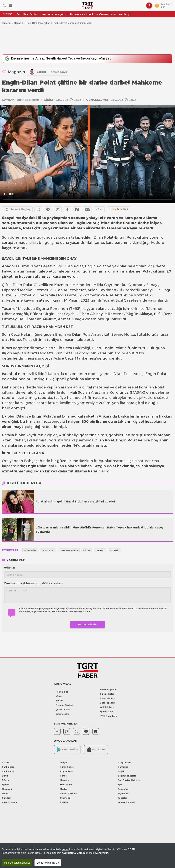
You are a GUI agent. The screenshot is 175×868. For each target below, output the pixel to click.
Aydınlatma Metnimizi (75, 853)
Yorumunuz (33, 584)
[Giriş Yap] (149, 6)
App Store (96, 750)
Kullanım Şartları (109, 690)
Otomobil (65, 799)
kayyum (9, 248)
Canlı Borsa (8, 768)
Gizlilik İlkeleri (107, 695)
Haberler (7, 23)
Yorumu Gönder (88, 625)
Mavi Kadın (66, 785)
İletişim (59, 701)
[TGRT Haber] (87, 6)
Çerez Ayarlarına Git (48, 863)
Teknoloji (123, 790)
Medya (64, 790)
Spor (121, 785)
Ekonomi (7, 790)
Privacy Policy (107, 699)
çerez (65, 849)
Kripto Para (66, 772)
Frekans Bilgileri (64, 706)
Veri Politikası (107, 708)
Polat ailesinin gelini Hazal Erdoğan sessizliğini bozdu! (75, 502)
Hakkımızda (62, 692)
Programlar (124, 763)
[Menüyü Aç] (11, 6)
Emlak (5, 794)
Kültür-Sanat (67, 768)
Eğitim (5, 785)
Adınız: (9, 568)
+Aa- (99, 210)
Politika (64, 803)
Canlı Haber (8, 772)
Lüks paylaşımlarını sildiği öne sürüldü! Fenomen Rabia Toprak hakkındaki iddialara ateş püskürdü (99, 530)
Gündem (7, 799)
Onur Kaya (59, 72)
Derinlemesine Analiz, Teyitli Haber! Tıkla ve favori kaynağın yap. (64, 59)
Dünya (5, 781)
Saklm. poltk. (62, 714)
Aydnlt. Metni (107, 712)
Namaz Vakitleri (68, 794)
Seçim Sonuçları (127, 776)
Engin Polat (125, 238)
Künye (59, 697)
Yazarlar (122, 799)
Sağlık (121, 772)
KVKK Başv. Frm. (108, 717)
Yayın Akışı (124, 794)
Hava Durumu (9, 803)
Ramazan (123, 768)
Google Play (67, 750)
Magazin (18, 23)
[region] (87, 855)
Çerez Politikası (64, 710)
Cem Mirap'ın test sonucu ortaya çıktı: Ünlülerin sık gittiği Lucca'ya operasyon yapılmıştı (74, 14)
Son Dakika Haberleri (130, 781)
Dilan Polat (104, 238)
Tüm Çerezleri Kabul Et (17, 863)
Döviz (5, 776)
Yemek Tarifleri (126, 803)
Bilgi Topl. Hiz (107, 703)
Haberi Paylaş (17, 210)
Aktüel (5, 763)
